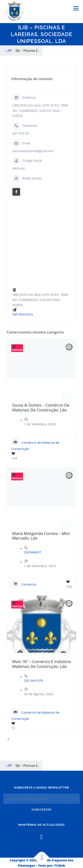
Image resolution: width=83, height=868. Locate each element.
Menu (76, 8)
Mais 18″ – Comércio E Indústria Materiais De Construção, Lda (41, 664)
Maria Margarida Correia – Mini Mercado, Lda (41, 536)
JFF (9, 51)
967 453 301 (21, 133)
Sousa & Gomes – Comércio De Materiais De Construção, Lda (41, 407)
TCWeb (60, 865)
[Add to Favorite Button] (69, 347)
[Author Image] (67, 396)
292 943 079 (34, 680)
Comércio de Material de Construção (35, 444)
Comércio (24, 584)
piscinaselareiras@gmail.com (33, 151)
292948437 (33, 552)
